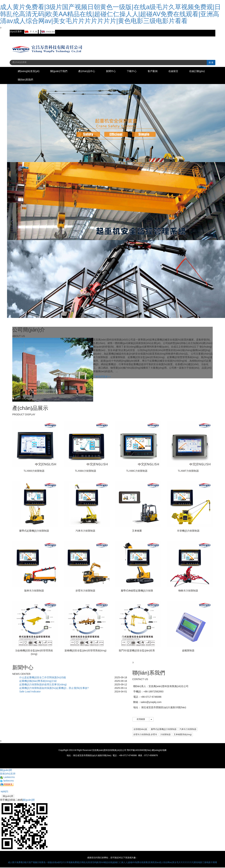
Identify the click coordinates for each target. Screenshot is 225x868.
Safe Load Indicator (30, 692)
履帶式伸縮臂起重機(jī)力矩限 (137, 591)
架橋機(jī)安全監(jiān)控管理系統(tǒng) (85, 651)
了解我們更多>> (102, 377)
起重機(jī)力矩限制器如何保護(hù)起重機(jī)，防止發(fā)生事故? (54, 689)
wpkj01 (4, 792)
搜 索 (211, 63)
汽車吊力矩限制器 (85, 531)
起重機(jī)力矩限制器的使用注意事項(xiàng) (43, 685)
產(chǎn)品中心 (89, 71)
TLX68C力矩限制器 (137, 471)
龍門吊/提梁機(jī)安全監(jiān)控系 (137, 651)
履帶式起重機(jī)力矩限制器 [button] (164, 730)
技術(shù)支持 (8, 774)
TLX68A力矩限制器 (86, 471)
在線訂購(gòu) (26, 80)
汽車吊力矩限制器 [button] (188, 730)
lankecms (7, 781)
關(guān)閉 (8, 797)
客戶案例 (158, 71)
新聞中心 (115, 71)
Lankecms (7, 778)
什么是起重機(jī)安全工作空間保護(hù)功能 (43, 678)
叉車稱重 (137, 531)
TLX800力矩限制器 (34, 471)
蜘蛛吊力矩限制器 (188, 591)
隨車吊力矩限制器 (34, 591)
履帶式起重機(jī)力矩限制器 (34, 531)
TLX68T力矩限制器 (188, 471)
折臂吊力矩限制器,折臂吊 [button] (145, 735)
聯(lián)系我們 (54, 80)
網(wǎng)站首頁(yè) (29, 71)
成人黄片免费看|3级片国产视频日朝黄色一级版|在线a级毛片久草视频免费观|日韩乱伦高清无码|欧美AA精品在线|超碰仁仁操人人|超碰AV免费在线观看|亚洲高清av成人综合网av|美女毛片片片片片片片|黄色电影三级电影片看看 (110, 14)
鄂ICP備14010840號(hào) (139, 751)
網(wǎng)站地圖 (159, 751)
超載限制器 (188, 651)
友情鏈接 (141, 720)
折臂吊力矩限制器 (85, 591)
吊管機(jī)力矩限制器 (188, 531)
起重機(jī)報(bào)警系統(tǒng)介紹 (38, 681)
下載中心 (136, 71)
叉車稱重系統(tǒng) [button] (183, 735)
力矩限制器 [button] (165, 735)
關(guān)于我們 (60, 71)
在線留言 (180, 71)
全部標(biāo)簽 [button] (140, 730)
